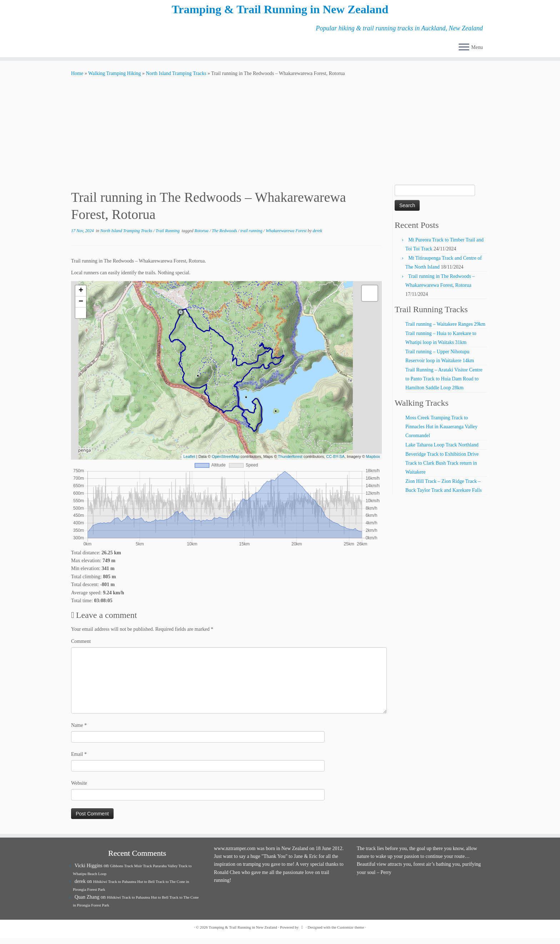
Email (79, 760)
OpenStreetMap (226, 462)
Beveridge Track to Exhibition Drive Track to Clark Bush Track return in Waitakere (442, 469)
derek (317, 236)
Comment (81, 647)
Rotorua (202, 236)
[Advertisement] (280, 137)
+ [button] (81, 296)
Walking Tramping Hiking (114, 79)
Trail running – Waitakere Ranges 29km (445, 330)
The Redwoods (225, 236)
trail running (252, 236)
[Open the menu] (464, 54)
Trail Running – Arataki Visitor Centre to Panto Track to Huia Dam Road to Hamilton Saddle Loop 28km (444, 384)
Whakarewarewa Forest (287, 236)
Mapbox (373, 462)
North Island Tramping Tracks (176, 79)
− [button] (81, 308)
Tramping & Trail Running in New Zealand (280, 12)
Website (79, 789)
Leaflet (189, 462)
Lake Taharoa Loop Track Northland (442, 451)
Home (77, 79)
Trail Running (168, 236)
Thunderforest (290, 462)
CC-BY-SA (335, 462)
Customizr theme (351, 933)
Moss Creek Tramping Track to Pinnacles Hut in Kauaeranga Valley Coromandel (441, 432)
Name (79, 731)
